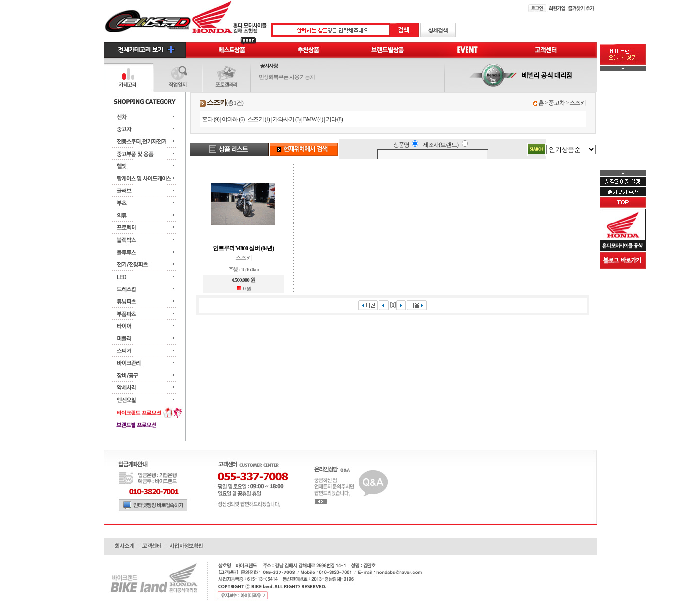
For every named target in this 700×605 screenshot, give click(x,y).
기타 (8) (334, 119)
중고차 (556, 103)
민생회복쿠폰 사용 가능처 (287, 77)
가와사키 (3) (286, 119)
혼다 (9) (211, 119)
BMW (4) (313, 119)
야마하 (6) (233, 119)
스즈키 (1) (259, 119)
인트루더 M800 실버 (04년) (243, 248)
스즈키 (578, 103)
